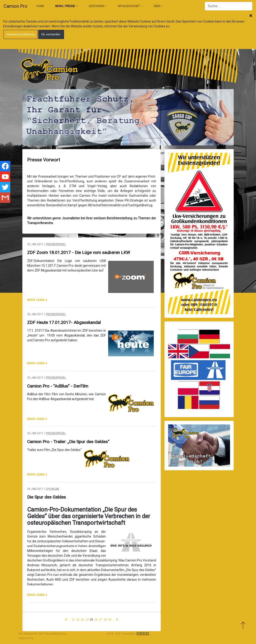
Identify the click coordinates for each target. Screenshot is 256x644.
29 (110, 620)
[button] (38, 117)
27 (101, 620)
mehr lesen (36, 300)
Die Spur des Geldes (46, 497)
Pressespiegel (56, 244)
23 (82, 620)
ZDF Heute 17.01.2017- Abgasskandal (64, 322)
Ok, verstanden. (51, 34)
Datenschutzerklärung (20, 34)
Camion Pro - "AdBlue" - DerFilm (58, 386)
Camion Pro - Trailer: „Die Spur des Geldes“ (68, 442)
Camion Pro (15, 6)
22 (78, 620)
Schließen (251, 16)
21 (73, 620)
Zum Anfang (243, 625)
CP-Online (52, 489)
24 (87, 620)
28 (105, 620)
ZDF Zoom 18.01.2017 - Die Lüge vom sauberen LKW (79, 252)
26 (96, 620)
